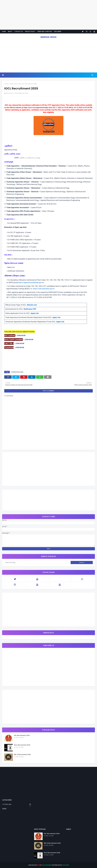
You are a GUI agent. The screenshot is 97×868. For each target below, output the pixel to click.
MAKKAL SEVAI (48, 37)
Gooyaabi (66, 865)
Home (4, 31)
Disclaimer (58, 31)
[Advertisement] (48, 15)
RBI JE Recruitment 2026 (22, 755)
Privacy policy (30, 31)
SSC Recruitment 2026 (22, 735)
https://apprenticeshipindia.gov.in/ (31, 283)
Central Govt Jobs (15, 84)
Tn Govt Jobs (17, 804)
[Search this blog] (37, 563)
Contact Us (19, 31)
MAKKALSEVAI (10, 93)
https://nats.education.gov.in (44, 289)
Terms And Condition (45, 31)
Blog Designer (46, 865)
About (10, 31)
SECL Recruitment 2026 (22, 745)
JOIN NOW (21, 335)
